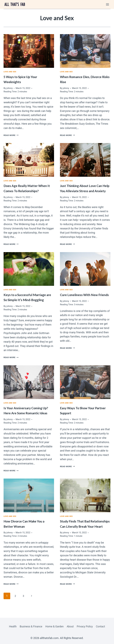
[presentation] (29, 51)
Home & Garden (54, 626)
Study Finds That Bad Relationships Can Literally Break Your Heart (81, 532)
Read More (12, 135)
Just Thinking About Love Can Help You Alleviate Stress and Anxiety (83, 191)
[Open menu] (107, 4)
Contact (102, 626)
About (71, 626)
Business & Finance (30, 626)
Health (12, 626)
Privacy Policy (86, 626)
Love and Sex (10, 72)
